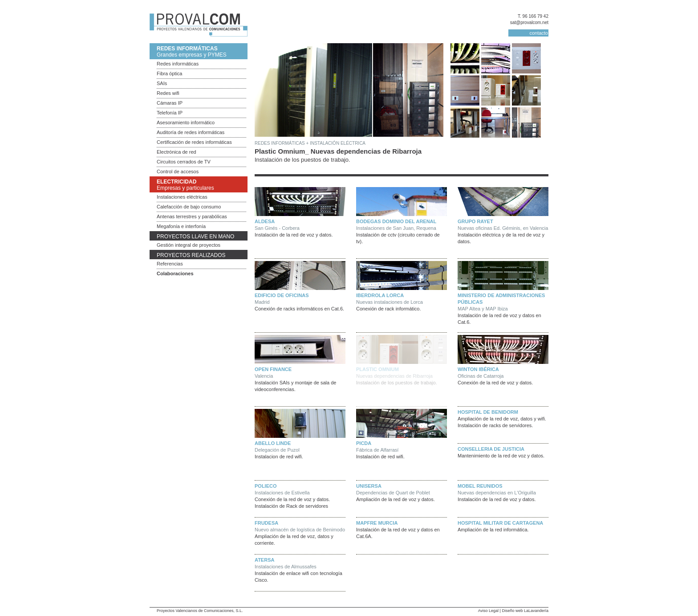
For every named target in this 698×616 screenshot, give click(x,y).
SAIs (162, 83)
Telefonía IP (170, 113)
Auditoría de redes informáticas (191, 132)
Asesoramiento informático (186, 122)
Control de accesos (178, 171)
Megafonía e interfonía (181, 226)
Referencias (170, 264)
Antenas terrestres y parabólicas (192, 216)
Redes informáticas (178, 64)
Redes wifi (168, 93)
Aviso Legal (488, 611)
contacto (539, 33)
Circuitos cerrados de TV (184, 162)
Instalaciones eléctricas (182, 197)
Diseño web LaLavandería (525, 611)
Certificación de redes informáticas (194, 142)
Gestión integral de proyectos (189, 245)
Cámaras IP (170, 103)
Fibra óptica (169, 73)
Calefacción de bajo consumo (189, 207)
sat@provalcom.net (529, 22)
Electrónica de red (177, 152)
